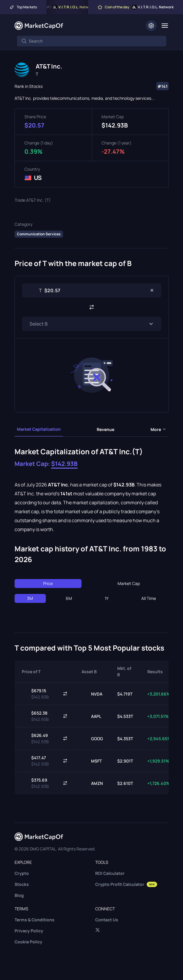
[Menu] (165, 26)
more (158, 429)
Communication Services (39, 234)
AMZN (92, 783)
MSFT (92, 761)
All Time (149, 598)
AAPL (91, 716)
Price (48, 583)
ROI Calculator (110, 873)
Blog (19, 895)
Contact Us (107, 920)
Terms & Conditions (35, 920)
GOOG (92, 738)
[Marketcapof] (39, 26)
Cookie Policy (28, 942)
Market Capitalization (39, 429)
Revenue (105, 429)
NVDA (92, 694)
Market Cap (129, 583)
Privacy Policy (29, 931)
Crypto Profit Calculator (126, 884)
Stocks (22, 884)
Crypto (22, 873)
